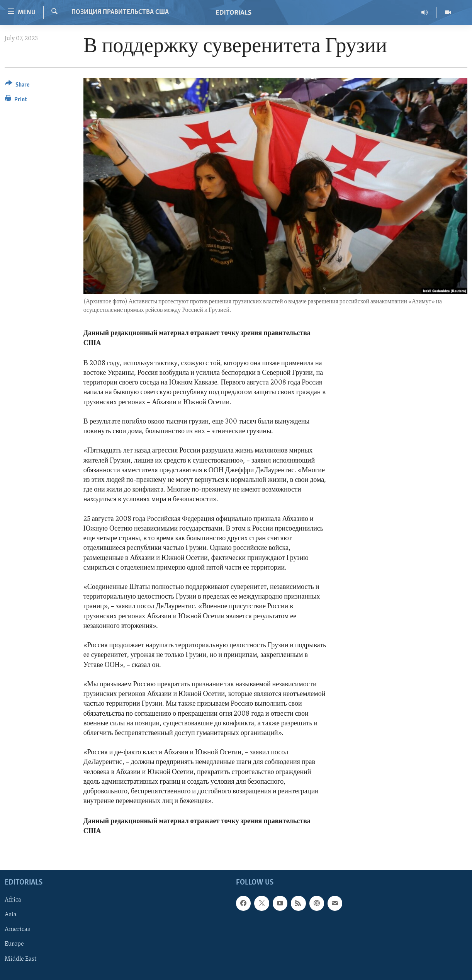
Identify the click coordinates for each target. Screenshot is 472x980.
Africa (13, 900)
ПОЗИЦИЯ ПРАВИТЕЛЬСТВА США (120, 12)
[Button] (17, 86)
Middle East (20, 959)
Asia (11, 915)
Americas (17, 929)
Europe (14, 944)
